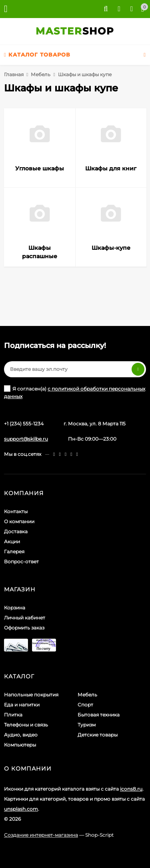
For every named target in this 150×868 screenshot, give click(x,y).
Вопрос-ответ (21, 561)
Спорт (85, 705)
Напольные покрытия (31, 695)
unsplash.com (21, 809)
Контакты (16, 511)
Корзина (15, 608)
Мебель (41, 74)
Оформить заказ (24, 628)
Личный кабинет (25, 618)
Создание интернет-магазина (41, 835)
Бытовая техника (99, 715)
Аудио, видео (21, 735)
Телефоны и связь (26, 725)
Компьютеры (20, 745)
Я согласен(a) (75, 392)
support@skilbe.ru (26, 439)
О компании (19, 521)
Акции (12, 541)
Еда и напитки (22, 705)
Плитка (13, 715)
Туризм (87, 725)
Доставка (16, 531)
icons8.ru (131, 789)
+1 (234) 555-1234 (24, 424)
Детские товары (98, 735)
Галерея (14, 551)
